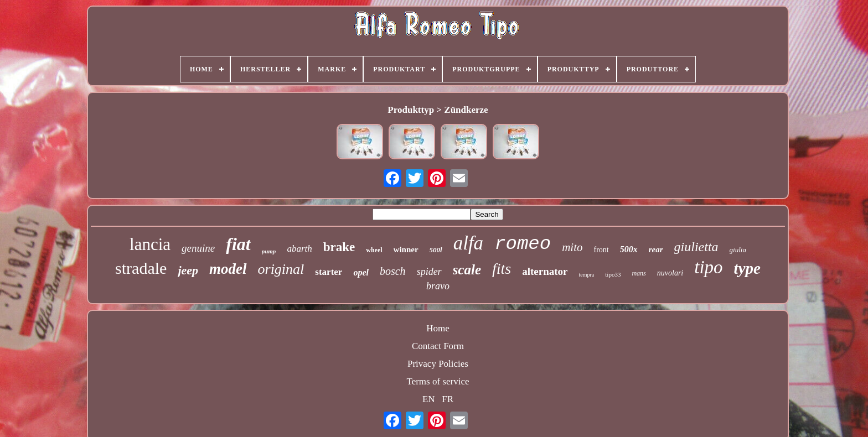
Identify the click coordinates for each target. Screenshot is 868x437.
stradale (141, 268)
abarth (299, 249)
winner (406, 249)
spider (429, 272)
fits (502, 269)
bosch (393, 271)
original (281, 269)
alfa (468, 243)
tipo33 (613, 274)
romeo (523, 244)
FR (448, 399)
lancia (150, 244)
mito (572, 247)
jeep (188, 270)
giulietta (696, 247)
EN (429, 399)
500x (629, 249)
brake (339, 247)
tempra (587, 275)
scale (467, 270)
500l (436, 250)
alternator (545, 271)
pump (269, 251)
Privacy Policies (438, 364)
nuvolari (670, 273)
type (747, 268)
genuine (198, 248)
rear (656, 249)
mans (639, 273)
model (228, 269)
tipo (708, 267)
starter (329, 272)
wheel (374, 250)
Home (438, 328)
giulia (738, 250)
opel (361, 272)
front (601, 250)
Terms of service (438, 381)
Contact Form (438, 346)
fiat (238, 244)
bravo (438, 286)
